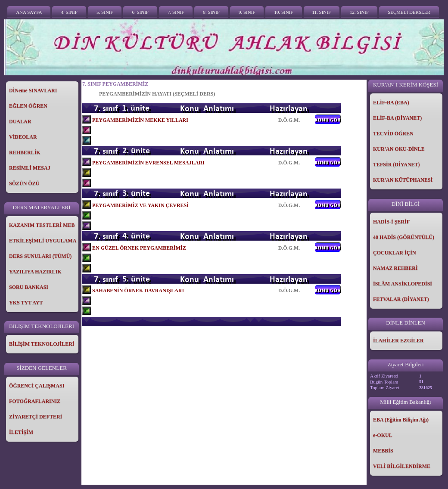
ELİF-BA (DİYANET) (397, 118)
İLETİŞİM (21, 432)
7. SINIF (176, 12)
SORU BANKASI (29, 287)
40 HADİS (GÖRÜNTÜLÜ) (404, 237)
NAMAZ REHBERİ (395, 268)
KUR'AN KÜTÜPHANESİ (403, 180)
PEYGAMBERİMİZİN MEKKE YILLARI (140, 120)
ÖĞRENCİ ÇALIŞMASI (37, 386)
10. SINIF (283, 12)
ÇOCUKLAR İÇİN (395, 253)
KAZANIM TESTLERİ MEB (42, 225)
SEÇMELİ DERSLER (409, 12)
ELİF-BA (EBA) (391, 102)
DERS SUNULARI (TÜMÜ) (40, 256)
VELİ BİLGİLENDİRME (402, 466)
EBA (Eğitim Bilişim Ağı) (401, 420)
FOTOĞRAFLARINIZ (35, 401)
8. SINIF (211, 12)
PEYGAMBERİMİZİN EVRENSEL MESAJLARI (148, 163)
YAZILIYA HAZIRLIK (35, 272)
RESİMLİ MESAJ (30, 168)
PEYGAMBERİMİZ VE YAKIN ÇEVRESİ (140, 205)
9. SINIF (247, 12)
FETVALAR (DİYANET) (401, 299)
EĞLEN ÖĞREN (28, 106)
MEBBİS (383, 451)
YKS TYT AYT (26, 303)
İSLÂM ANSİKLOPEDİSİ (403, 284)
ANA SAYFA (29, 12)
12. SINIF (359, 12)
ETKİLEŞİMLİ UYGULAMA (43, 241)
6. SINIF (140, 12)
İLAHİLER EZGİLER (398, 340)
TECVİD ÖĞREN (393, 133)
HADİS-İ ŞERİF (391, 222)
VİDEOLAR (23, 137)
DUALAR (20, 121)
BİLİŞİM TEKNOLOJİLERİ (42, 344)
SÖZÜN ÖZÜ (24, 183)
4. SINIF (69, 12)
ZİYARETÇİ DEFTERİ (36, 417)
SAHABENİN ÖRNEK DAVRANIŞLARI (138, 291)
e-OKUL (383, 435)
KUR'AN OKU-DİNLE (399, 149)
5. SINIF (105, 12)
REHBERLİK (25, 152)
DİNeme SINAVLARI (33, 90)
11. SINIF (322, 12)
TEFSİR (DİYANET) (397, 164)
